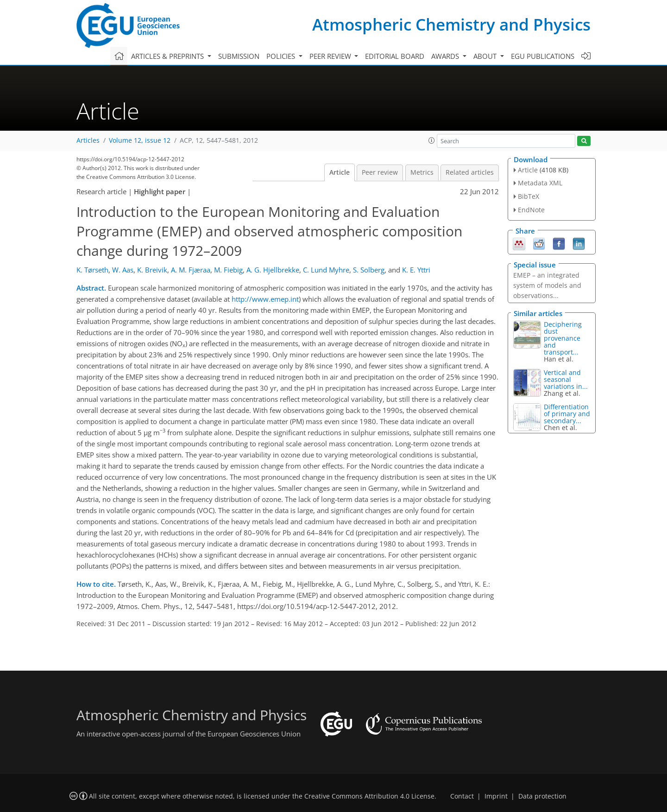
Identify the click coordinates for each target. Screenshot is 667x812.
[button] (432, 140)
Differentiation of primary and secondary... (567, 414)
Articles (88, 140)
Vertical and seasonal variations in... (566, 379)
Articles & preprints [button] (168, 56)
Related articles (470, 172)
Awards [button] (446, 56)
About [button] (486, 56)
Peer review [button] (331, 56)
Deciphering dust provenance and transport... (563, 338)
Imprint (496, 796)
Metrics (422, 172)
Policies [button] (282, 56)
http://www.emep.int (265, 299)
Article (340, 172)
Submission (239, 56)
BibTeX (529, 196)
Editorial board (395, 56)
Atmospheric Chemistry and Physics (451, 24)
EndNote (531, 210)
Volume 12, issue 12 (140, 140)
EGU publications (543, 56)
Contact (462, 796)
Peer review (380, 172)
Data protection (542, 796)
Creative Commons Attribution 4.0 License (369, 796)
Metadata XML (540, 183)
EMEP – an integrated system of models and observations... (547, 285)
